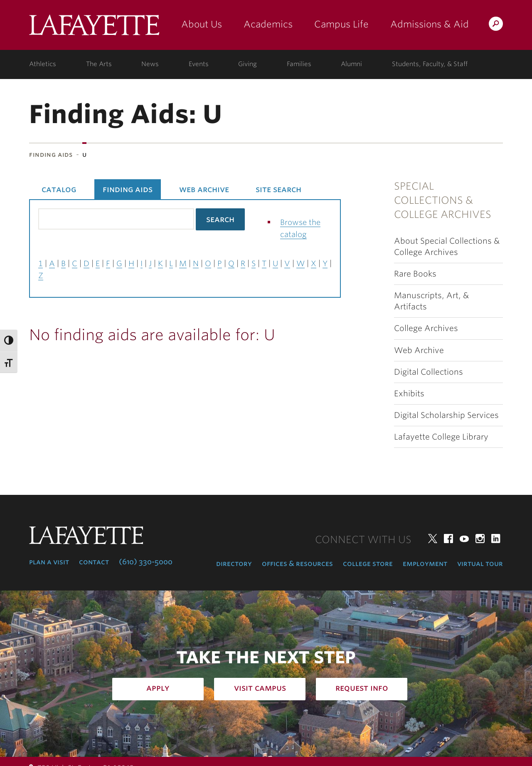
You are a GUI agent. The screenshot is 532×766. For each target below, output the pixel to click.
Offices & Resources (297, 563)
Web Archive (419, 350)
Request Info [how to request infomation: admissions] (362, 688)
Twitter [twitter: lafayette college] (433, 539)
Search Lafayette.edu (496, 25)
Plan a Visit (49, 562)
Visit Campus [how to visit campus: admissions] (260, 688)
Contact (94, 562)
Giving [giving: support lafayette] (248, 64)
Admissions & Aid (430, 24)
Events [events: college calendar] (199, 64)
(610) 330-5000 (146, 562)
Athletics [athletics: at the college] (43, 64)
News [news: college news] (150, 64)
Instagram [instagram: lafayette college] (480, 539)
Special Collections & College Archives (443, 200)
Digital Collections (429, 372)
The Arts (99, 64)
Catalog (59, 189)
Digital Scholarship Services (446, 415)
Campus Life (341, 24)
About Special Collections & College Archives (447, 247)
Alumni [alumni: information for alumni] (351, 64)
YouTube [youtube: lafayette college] (464, 539)
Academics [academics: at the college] (268, 24)
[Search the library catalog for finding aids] (116, 219)
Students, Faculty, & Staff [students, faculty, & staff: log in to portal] (430, 64)
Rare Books (415, 274)
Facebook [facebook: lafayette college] (448, 539)
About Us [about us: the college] (202, 24)
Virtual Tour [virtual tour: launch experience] (480, 563)
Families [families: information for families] (299, 64)
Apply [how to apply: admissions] (158, 688)
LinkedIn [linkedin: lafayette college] (496, 539)
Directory (234, 563)
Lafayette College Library (441, 437)
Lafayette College (94, 28)
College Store (368, 563)
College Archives (426, 328)
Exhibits (409, 394)
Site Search (278, 189)
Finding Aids (51, 154)
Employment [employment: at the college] (425, 563)
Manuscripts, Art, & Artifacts (431, 301)
